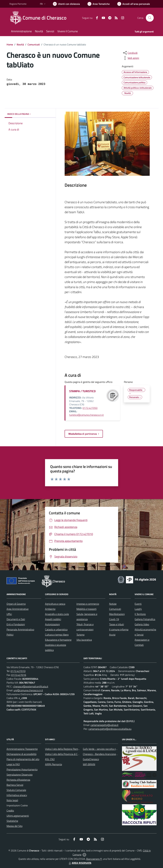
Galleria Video (142, 624)
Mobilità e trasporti (86, 609)
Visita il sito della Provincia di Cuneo (64, 754)
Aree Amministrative (18, 609)
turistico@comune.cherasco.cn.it (86, 415)
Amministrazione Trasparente (22, 749)
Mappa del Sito (15, 826)
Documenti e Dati (16, 619)
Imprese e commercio (88, 604)
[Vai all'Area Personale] (134, 4)
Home (10, 44)
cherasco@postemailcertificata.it (31, 686)
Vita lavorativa (84, 640)
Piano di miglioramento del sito (23, 759)
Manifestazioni (117, 614)
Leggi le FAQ (13, 764)
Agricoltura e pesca (55, 604)
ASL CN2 (50, 759)
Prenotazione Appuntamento (22, 769)
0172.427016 (19, 675)
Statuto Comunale (16, 790)
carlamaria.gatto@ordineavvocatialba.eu (110, 729)
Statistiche (12, 821)
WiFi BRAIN (89, 764)
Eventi (138, 604)
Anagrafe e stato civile (57, 614)
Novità (20, 44)
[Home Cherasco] (40, 18)
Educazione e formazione (58, 640)
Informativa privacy (17, 795)
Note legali (12, 800)
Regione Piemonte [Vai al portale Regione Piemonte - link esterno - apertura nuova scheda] (18, 4)
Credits (10, 811)
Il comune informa (119, 629)
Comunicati (34, 44)
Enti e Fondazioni (16, 624)
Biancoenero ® (94, 859)
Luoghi (138, 609)
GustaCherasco (91, 759)
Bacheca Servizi (15, 785)
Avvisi (112, 635)
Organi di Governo (16, 604)
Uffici (9, 614)
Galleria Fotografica (145, 619)
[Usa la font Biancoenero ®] (66, 4)
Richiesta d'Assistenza (18, 780)
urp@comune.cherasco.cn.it (28, 690)
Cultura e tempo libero (57, 635)
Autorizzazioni (52, 624)
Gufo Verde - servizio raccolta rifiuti (101, 749)
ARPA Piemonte (54, 764)
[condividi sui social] (130, 53)
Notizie (113, 604)
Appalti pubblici (53, 619)
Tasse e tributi (117, 624)
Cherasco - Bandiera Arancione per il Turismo (107, 754)
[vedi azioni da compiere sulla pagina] (131, 58)
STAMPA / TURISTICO (82, 391)
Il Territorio (140, 614)
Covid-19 (114, 619)
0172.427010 (18, 671)
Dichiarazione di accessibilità (21, 754)
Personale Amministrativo (20, 629)
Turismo (80, 635)
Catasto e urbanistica (56, 629)
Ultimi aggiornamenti (18, 816)
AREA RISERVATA (80, 863)
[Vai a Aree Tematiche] (99, 4)
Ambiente (50, 609)
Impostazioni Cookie (17, 805)
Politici (10, 635)
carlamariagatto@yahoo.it (104, 725)
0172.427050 (90, 408)
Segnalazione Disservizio (20, 775)
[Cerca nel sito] (150, 18)
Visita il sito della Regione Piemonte (64, 749)
